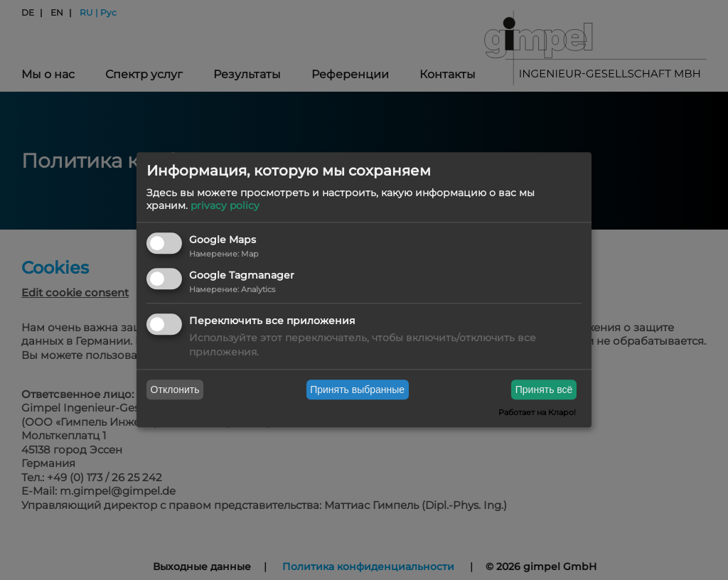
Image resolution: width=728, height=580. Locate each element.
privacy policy (225, 205)
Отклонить (175, 390)
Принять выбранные (357, 390)
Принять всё (544, 390)
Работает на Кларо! (537, 413)
